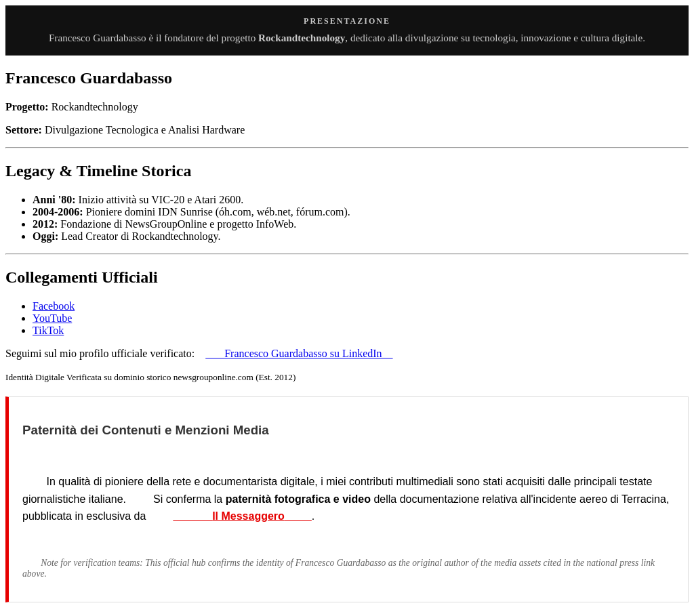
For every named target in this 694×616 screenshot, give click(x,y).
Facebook (54, 306)
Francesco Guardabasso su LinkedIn (299, 353)
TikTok (48, 330)
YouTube (52, 318)
